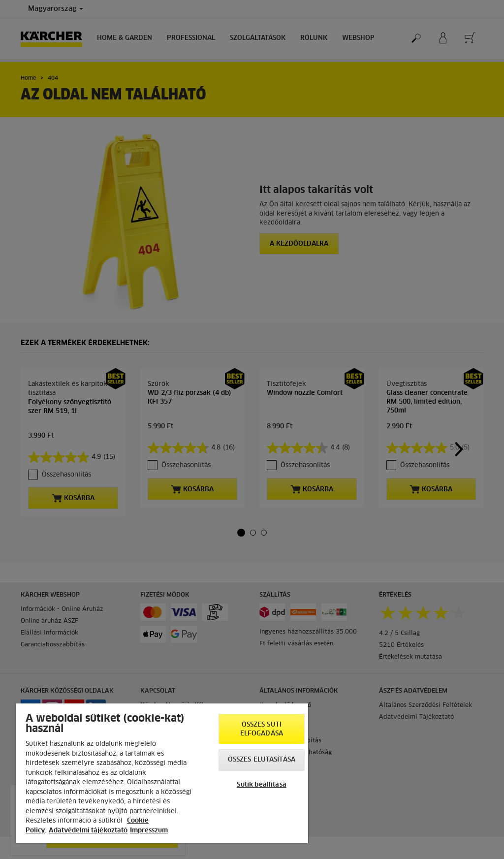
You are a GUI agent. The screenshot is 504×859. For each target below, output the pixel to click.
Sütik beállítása (262, 785)
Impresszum (149, 831)
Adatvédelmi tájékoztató (88, 831)
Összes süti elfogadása (262, 729)
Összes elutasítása (262, 760)
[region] (162, 773)
